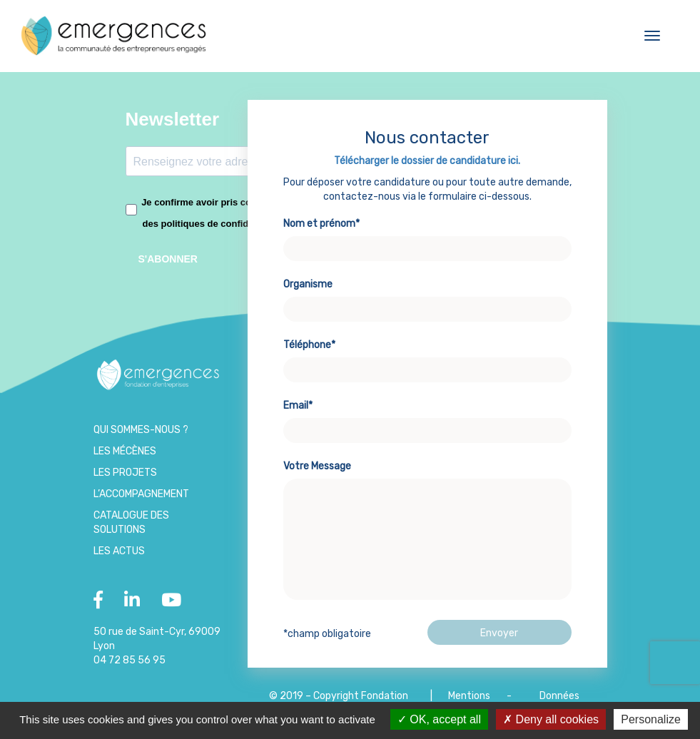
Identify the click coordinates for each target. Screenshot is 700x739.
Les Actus (119, 551)
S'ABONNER (168, 259)
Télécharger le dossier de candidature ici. (427, 161)
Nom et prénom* (427, 236)
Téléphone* (427, 357)
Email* (427, 418)
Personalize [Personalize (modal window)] (651, 719)
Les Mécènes (125, 451)
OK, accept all (439, 719)
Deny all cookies (551, 719)
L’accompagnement (141, 494)
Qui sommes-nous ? (141, 430)
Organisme (427, 297)
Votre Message (427, 531)
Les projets (125, 473)
